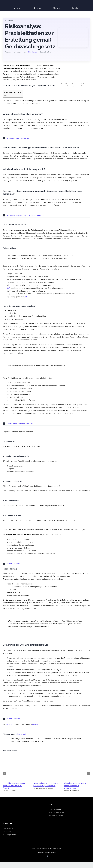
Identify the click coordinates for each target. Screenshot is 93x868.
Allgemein (35, 724)
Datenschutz (46, 848)
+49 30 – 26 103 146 (56, 815)
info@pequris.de (55, 809)
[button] (46, 138)
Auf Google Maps (10, 835)
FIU (25, 297)
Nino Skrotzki (33, 52)
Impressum (53, 848)
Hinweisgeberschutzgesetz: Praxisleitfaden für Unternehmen (75, 786)
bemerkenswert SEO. (51, 852)
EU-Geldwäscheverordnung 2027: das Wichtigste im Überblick (14, 786)
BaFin (9, 288)
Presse (59, 848)
